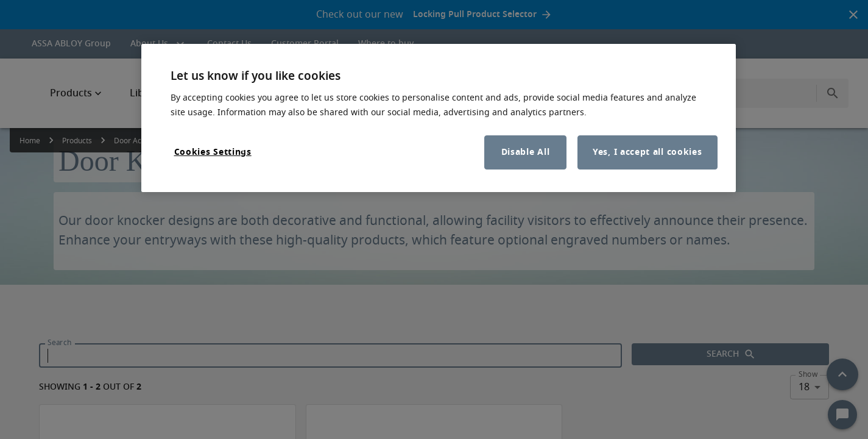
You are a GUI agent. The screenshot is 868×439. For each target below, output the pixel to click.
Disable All (526, 152)
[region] (439, 118)
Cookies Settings (213, 152)
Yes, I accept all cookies (647, 152)
